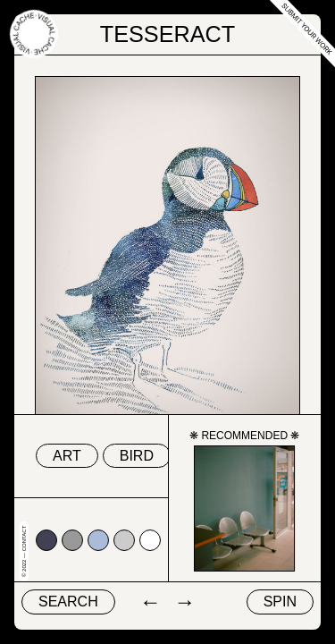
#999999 (72, 540)
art (67, 456)
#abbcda (98, 540)
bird (137, 456)
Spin (280, 602)
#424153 (46, 540)
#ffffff (150, 540)
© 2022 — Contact (24, 551)
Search (68, 602)
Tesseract (168, 34)
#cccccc (124, 540)
